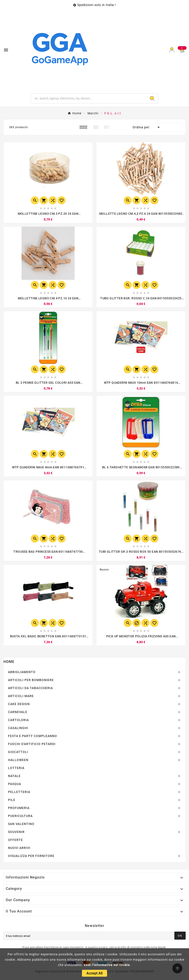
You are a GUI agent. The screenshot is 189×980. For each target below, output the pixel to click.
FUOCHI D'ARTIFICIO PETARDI (32, 744)
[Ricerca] (89, 98)
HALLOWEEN (18, 760)
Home (9, 662)
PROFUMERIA (19, 808)
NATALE (14, 776)
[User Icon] (172, 50)
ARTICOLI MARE (21, 696)
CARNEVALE (18, 712)
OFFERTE (15, 840)
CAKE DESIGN (19, 704)
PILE (12, 800)
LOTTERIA (16, 768)
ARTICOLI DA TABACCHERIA (30, 688)
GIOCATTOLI (18, 752)
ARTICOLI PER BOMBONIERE (31, 680)
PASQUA (15, 784)
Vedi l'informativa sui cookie (107, 965)
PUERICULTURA (20, 816)
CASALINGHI (18, 728)
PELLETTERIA (19, 792)
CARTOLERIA (18, 720)
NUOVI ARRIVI (19, 848)
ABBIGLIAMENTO (22, 672)
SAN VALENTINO (21, 824)
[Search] (152, 98)
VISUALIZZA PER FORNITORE (31, 856)
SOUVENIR (16, 832)
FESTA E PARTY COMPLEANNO (33, 736)
